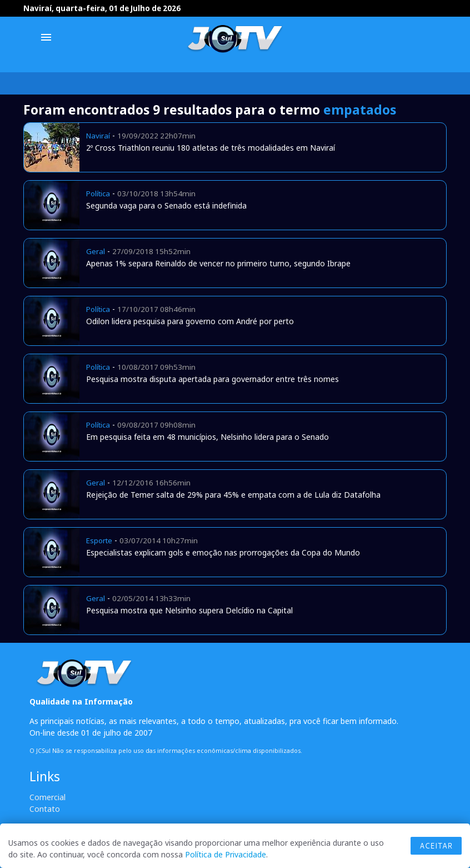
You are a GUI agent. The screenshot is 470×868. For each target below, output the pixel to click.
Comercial (47, 797)
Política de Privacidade (226, 854)
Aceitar (436, 846)
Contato (45, 809)
